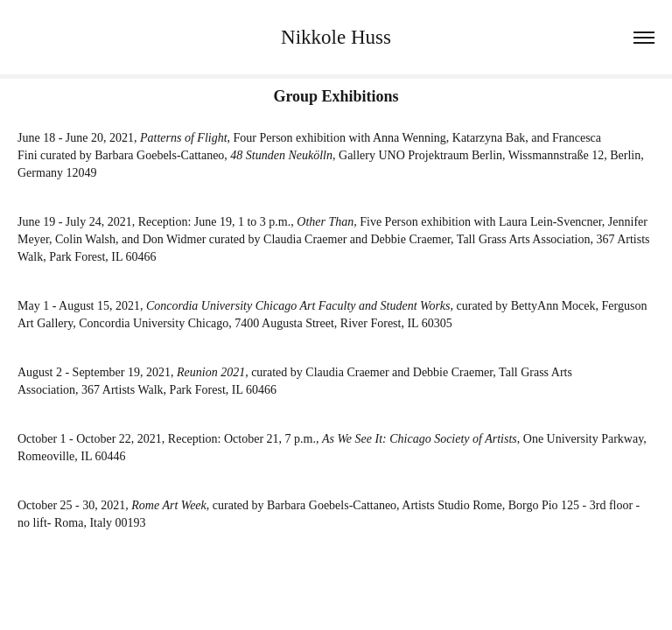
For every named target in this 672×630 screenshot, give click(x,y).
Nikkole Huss (336, 37)
